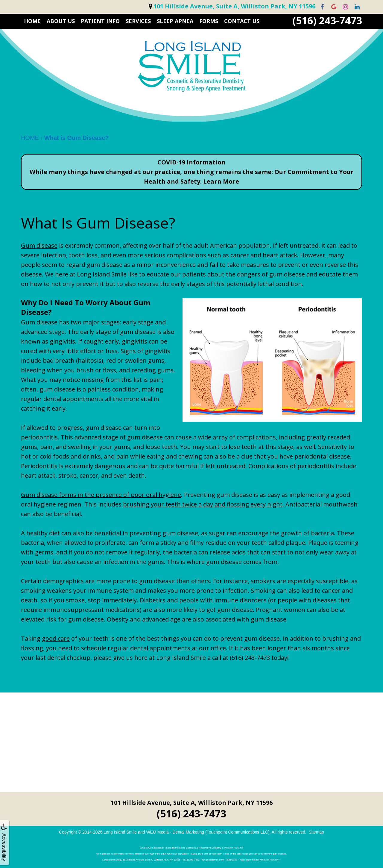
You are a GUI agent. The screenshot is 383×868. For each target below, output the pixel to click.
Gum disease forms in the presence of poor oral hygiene (101, 495)
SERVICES (138, 21)
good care (56, 638)
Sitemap (316, 832)
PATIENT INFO (100, 21)
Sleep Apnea (175, 21)
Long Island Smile (120, 832)
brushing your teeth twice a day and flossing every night (203, 504)
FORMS (209, 21)
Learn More (221, 181)
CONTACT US (242, 21)
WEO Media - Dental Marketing (175, 832)
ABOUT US (61, 21)
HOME (32, 21)
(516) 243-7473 (327, 21)
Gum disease (39, 245)
